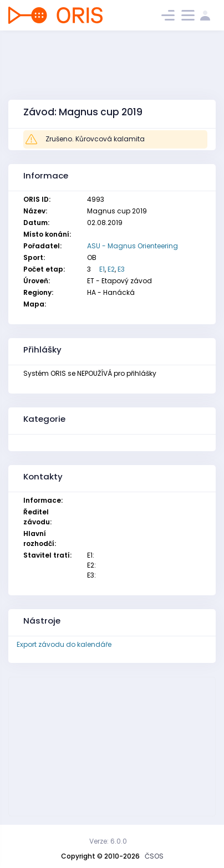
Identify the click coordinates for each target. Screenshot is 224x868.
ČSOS (154, 856)
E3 (121, 269)
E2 (111, 269)
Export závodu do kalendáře (64, 644)
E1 (102, 269)
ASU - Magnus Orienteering (133, 246)
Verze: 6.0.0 (108, 841)
